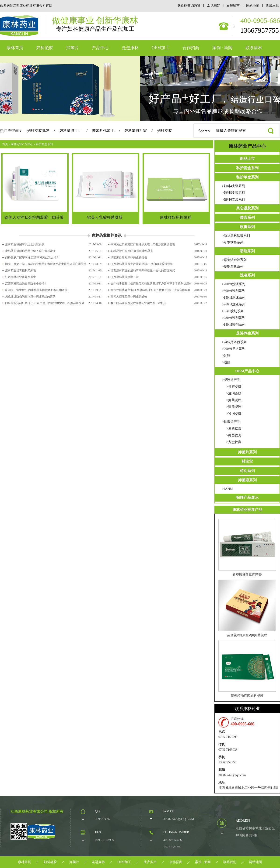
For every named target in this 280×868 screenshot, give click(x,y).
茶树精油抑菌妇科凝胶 (247, 696)
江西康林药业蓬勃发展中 (21, 277)
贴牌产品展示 (247, 497)
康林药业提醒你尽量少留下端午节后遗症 (30, 251)
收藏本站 (272, 6)
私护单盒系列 (247, 177)
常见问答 (213, 6)
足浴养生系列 (247, 333)
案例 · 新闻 (222, 48)
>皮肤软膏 (234, 429)
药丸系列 (247, 471)
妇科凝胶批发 (38, 131)
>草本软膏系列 (233, 242)
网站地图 (253, 6)
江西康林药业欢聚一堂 (125, 277)
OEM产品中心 (247, 371)
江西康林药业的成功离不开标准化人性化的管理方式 (143, 270)
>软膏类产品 (231, 422)
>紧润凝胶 (234, 414)
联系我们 (230, 862)
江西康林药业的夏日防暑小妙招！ (26, 284)
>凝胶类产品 (231, 380)
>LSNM (227, 489)
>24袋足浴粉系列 (234, 342)
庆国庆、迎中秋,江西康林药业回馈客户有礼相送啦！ (38, 290)
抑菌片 (73, 48)
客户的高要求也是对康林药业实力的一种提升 (139, 303)
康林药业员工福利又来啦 (21, 270)
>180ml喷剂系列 (234, 325)
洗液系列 (247, 275)
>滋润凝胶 (234, 393)
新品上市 (247, 159)
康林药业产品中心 (22, 144)
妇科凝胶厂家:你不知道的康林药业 (132, 251)
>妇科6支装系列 (233, 200)
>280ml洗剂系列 (234, 318)
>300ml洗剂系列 (234, 291)
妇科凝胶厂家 (136, 131)
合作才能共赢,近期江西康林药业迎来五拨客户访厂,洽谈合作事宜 (150, 290)
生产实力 (150, 862)
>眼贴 (226, 362)
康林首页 (15, 48)
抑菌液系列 (247, 480)
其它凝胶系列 (247, 208)
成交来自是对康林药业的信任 (129, 257)
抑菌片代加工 (103, 131)
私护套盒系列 (44, 144)
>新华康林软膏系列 (236, 236)
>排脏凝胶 (234, 387)
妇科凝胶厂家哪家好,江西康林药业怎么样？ (32, 257)
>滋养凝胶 (234, 407)
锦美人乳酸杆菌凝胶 (105, 217)
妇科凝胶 (45, 48)
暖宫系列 (247, 217)
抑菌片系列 (247, 452)
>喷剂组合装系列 (234, 260)
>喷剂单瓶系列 (233, 267)
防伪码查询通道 (189, 6)
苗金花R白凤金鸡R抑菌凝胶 (247, 635)
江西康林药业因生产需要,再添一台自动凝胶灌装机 (142, 264)
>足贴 (226, 356)
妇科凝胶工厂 (71, 131)
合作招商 (191, 48)
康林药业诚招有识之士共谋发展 (25, 244)
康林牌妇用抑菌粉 (176, 217)
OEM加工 (161, 48)
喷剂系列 (247, 251)
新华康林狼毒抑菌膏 (247, 575)
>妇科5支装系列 (233, 193)
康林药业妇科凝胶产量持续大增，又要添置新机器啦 (143, 244)
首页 (5, 144)
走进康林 (130, 48)
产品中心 (100, 48)
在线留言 (233, 6)
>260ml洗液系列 (234, 304)
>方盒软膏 (234, 442)
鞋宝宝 (247, 461)
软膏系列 (247, 227)
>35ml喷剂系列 (233, 311)
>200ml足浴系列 (234, 349)
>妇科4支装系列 (233, 186)
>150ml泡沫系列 (234, 298)
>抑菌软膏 (234, 435)
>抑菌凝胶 (234, 400)
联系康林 (254, 48)
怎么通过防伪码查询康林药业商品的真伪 (30, 297)
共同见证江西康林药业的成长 (129, 297)
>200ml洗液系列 (234, 284)
